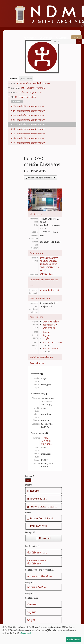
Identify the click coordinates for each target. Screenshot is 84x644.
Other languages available (41, 178)
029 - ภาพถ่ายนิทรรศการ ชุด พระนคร (28, 120)
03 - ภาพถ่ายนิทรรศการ (25, 97)
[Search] (79, 42)
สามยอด (46, 332)
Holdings (13, 78)
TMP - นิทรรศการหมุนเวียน (33, 88)
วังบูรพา (46, 335)
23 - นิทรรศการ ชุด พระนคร (30, 92)
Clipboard (32, 38)
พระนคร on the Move (53, 342)
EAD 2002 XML (37, 526)
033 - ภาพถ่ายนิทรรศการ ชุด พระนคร (28, 138)
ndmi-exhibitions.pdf (49, 290)
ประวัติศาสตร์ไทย (51, 322)
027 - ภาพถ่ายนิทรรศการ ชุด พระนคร (28, 111)
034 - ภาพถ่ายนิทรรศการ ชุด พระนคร (28, 143)
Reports (33, 490)
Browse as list (37, 498)
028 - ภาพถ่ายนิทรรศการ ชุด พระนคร (28, 115)
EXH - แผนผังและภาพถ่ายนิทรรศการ (34, 83)
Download (44, 538)
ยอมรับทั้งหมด (73, 639)
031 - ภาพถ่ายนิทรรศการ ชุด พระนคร (28, 129)
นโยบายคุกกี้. (26, 633)
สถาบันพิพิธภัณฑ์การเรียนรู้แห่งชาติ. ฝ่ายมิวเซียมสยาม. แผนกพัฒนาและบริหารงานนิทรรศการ (49, 264)
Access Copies (37, 363)
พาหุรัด (46, 338)
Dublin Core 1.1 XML (41, 518)
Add (28, 480)
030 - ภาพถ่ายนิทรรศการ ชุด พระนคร (28, 124)
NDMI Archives (46, 274)
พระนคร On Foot (51, 348)
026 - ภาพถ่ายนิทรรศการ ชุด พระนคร (28, 106)
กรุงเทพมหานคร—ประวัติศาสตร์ (38, 562)
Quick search (26, 78)
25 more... (17, 101)
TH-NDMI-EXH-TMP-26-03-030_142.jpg (47, 441)
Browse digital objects (42, 506)
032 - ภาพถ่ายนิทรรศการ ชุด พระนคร (28, 133)
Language (47, 38)
